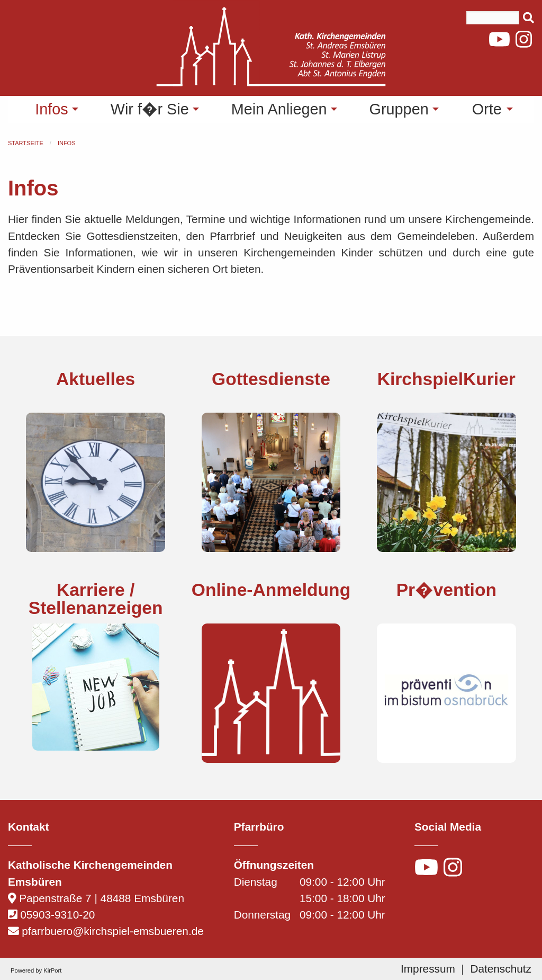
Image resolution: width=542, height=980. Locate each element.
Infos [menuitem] (51, 109)
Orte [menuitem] (487, 109)
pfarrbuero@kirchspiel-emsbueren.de (113, 931)
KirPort (52, 970)
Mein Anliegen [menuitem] (279, 109)
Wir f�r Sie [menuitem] (150, 109)
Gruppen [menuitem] (399, 109)
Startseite (26, 143)
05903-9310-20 (57, 915)
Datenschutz (501, 969)
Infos (67, 143)
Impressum (428, 969)
